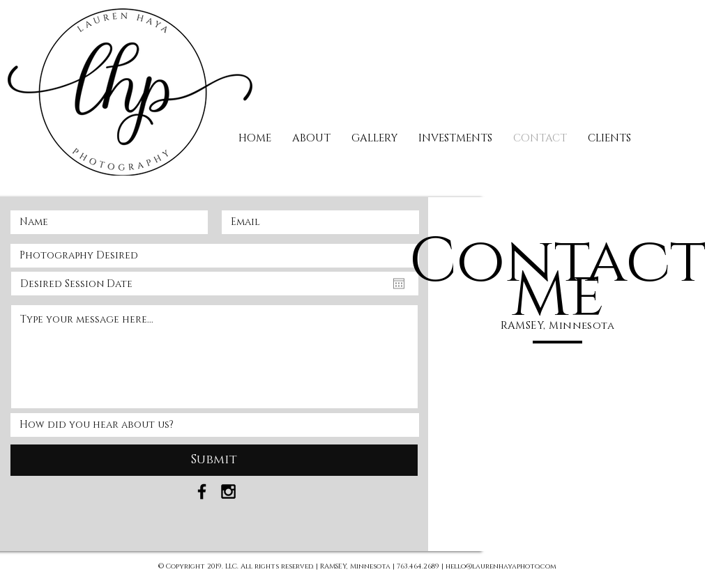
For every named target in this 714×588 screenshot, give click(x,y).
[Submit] (214, 460)
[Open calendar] (399, 284)
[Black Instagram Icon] (228, 492)
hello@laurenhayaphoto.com (501, 566)
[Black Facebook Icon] (202, 492)
